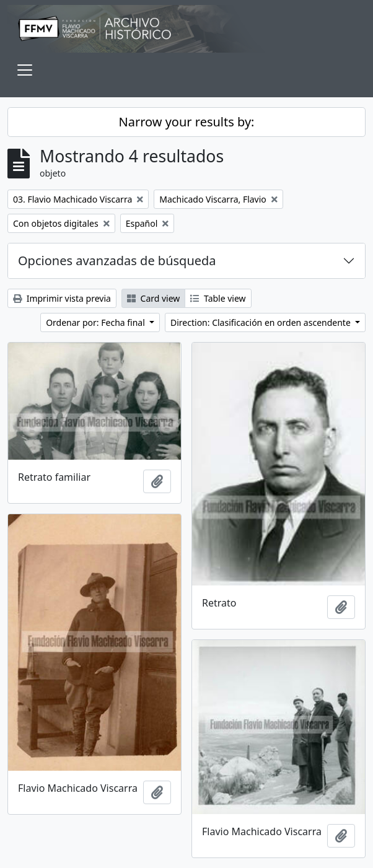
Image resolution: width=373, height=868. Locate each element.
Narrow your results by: (187, 122)
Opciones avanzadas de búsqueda (117, 261)
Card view (153, 298)
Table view (218, 298)
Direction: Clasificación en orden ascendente (261, 322)
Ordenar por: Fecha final (96, 322)
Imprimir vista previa (62, 298)
